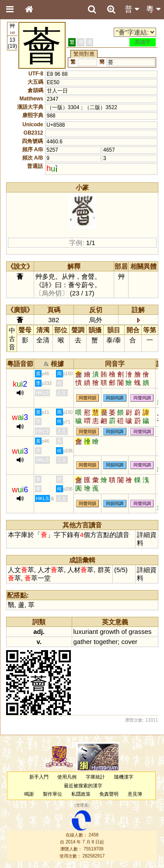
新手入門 (39, 777)
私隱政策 (81, 794)
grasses (140, 631)
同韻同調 (115, 398)
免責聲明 (109, 794)
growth (110, 631)
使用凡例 (67, 777)
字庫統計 (95, 777)
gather (83, 642)
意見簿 (135, 794)
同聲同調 (142, 398)
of (124, 631)
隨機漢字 (124, 777)
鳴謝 (29, 794)
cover (129, 642)
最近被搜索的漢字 (83, 786)
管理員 (82, 805)
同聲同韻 (87, 398)
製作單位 (52, 794)
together (106, 642)
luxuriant (86, 631)
